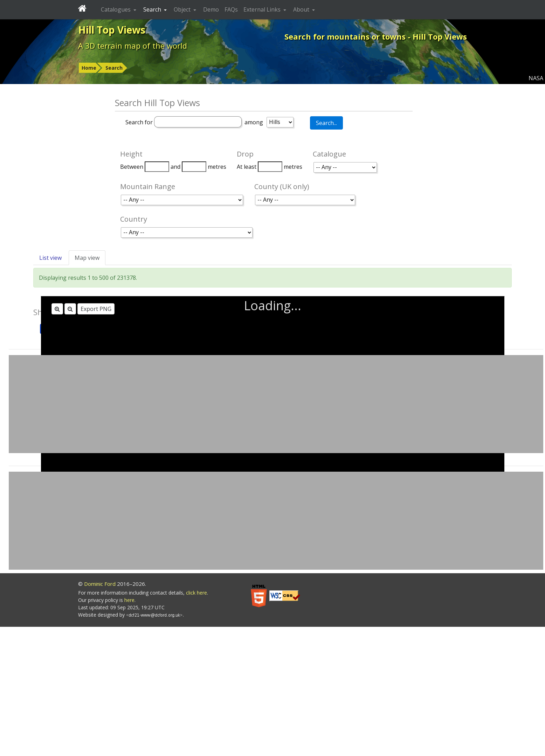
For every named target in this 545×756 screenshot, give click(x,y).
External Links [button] (263, 9)
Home (89, 68)
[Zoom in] (57, 309)
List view (50, 258)
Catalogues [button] (116, 9)
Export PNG (96, 309)
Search (114, 68)
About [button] (302, 9)
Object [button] (183, 9)
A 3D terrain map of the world (133, 46)
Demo (211, 9)
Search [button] (153, 9)
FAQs (231, 9)
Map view (87, 258)
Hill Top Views (112, 30)
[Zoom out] (70, 309)
